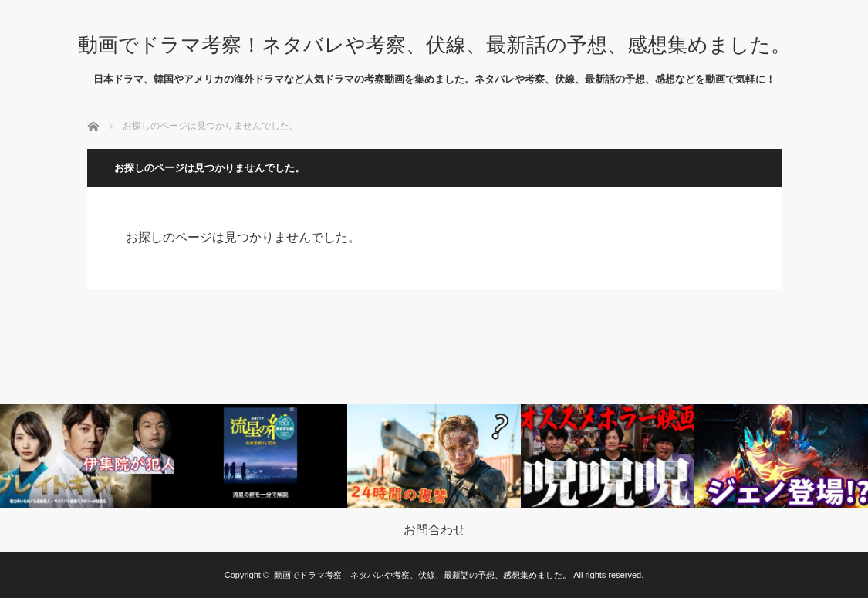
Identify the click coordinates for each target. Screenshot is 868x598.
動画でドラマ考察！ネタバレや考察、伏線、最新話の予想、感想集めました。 (434, 45)
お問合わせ (434, 530)
